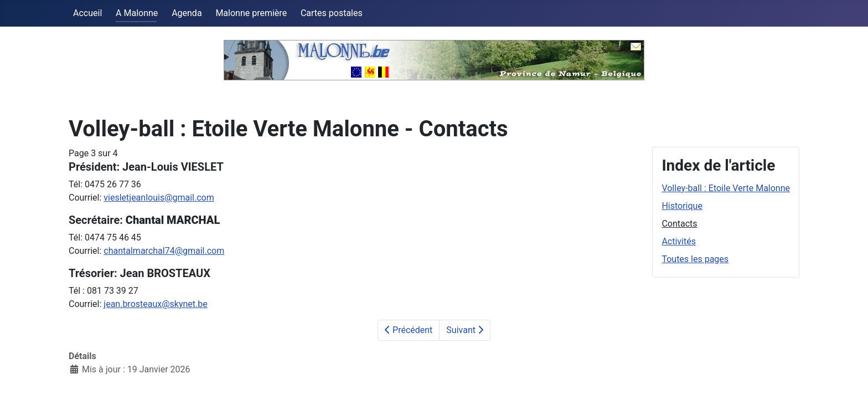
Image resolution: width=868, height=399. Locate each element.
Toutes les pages (695, 259)
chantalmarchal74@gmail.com (164, 251)
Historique (682, 206)
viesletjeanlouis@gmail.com (159, 198)
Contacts (679, 224)
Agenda (187, 13)
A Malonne (137, 13)
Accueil (87, 13)
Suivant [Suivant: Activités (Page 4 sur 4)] (465, 330)
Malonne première (251, 13)
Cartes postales (332, 13)
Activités (679, 241)
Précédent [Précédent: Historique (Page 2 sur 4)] (409, 330)
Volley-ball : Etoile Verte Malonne (726, 188)
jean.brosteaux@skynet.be (155, 304)
